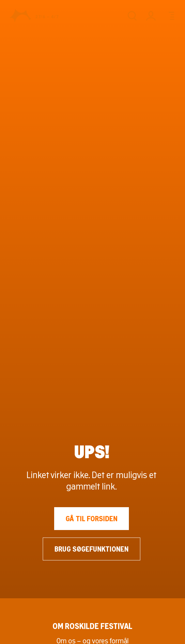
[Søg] (132, 16)
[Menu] (170, 16)
